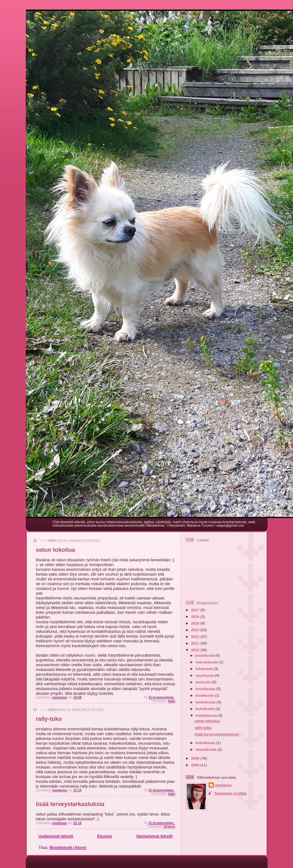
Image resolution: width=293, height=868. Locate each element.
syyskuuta (205, 675)
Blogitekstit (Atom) (68, 847)
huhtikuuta (206, 709)
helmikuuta (206, 743)
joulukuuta (206, 655)
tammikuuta (207, 749)
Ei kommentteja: (162, 697)
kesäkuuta (205, 695)
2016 (196, 616)
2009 (196, 758)
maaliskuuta (207, 715)
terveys (169, 827)
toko (172, 701)
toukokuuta (206, 702)
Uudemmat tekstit (56, 836)
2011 (196, 643)
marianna (223, 785)
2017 (196, 610)
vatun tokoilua (56, 550)
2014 (196, 623)
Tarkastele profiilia (230, 793)
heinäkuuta (206, 689)
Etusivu (105, 836)
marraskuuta (207, 662)
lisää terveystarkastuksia (70, 804)
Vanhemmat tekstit (154, 836)
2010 (196, 650)
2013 (196, 630)
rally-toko (49, 719)
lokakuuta (205, 669)
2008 (196, 765)
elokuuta (204, 682)
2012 (196, 636)
